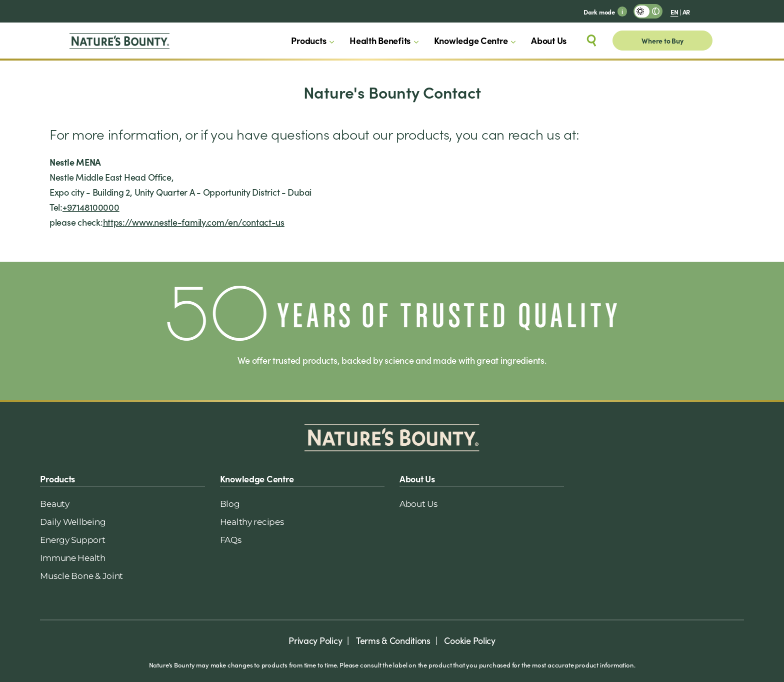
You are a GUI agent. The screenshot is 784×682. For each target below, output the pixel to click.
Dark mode (599, 12)
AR (686, 12)
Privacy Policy (315, 640)
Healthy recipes (252, 522)
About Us (549, 40)
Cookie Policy (470, 640)
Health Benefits (380, 40)
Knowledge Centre (471, 40)
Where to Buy (662, 41)
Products (308, 40)
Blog (230, 504)
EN (674, 12)
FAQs (231, 540)
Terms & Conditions (393, 640)
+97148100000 (91, 207)
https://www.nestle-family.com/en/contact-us (194, 222)
